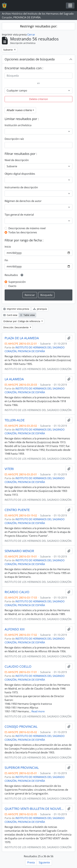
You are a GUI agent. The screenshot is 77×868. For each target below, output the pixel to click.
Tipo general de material (19, 215)
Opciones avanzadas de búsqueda (30, 59)
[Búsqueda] (38, 76)
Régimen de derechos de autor (23, 201)
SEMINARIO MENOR (19, 551)
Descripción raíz (14, 139)
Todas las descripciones (23, 232)
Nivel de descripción (17, 160)
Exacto (12, 286)
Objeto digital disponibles (20, 174)
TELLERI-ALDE (15, 420)
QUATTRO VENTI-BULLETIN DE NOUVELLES (34, 809)
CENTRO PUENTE (17, 510)
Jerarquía (40, 309)
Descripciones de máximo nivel (27, 228)
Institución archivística (18, 125)
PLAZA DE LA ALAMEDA (22, 338)
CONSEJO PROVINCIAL (21, 727)
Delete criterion (39, 99)
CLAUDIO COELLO (18, 667)
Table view (27, 315)
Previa (31, 862)
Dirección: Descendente (16, 327)
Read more (38, 711)
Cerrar (31, 35)
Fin (6, 260)
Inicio (8, 247)
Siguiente (44, 862)
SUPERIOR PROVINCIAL (22, 768)
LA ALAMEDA (14, 379)
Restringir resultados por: (39, 26)
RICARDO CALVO (17, 592)
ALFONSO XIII (15, 629)
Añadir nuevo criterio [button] (19, 110)
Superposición (17, 282)
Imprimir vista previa (16, 309)
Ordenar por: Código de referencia (22, 321)
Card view (10, 315)
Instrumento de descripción (21, 187)
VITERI (9, 469)
